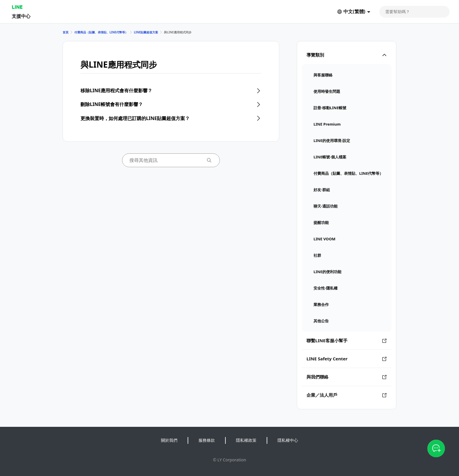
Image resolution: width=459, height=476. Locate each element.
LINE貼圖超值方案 (146, 32)
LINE (17, 7)
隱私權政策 (246, 440)
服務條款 (207, 440)
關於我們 (169, 440)
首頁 (66, 32)
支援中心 (21, 16)
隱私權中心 (288, 440)
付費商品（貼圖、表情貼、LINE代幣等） (101, 32)
